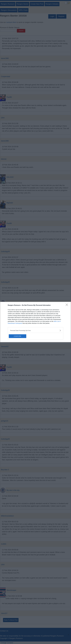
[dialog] (35, 322)
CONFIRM (18, 336)
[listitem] (35, 330)
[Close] (67, 305)
